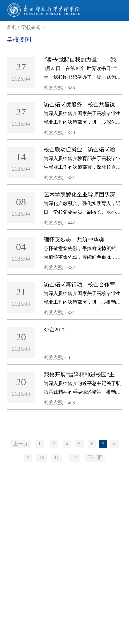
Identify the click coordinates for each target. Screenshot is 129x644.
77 (75, 458)
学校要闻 (31, 27)
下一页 (95, 458)
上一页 (21, 444)
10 (42, 458)
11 (57, 458)
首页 (11, 27)
